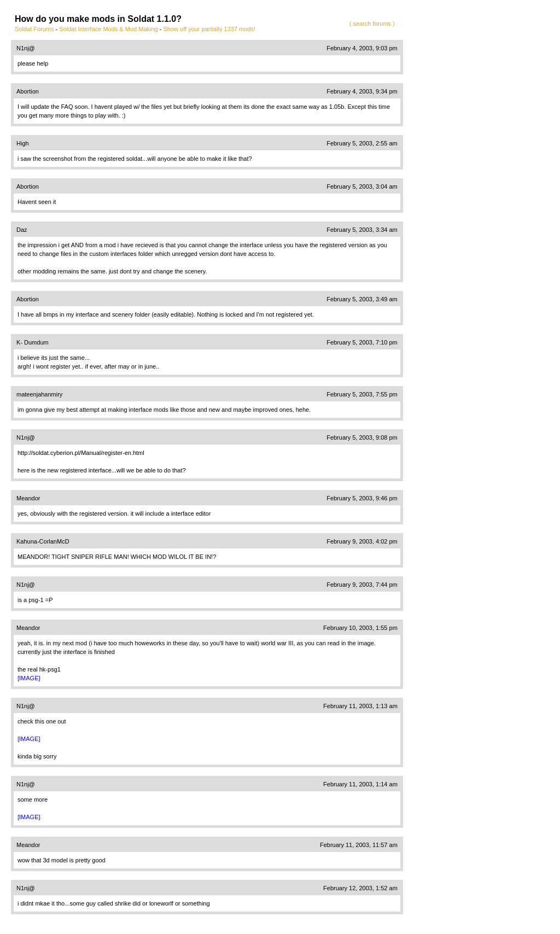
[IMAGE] (29, 678)
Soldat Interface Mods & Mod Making (108, 29)
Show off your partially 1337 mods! (209, 29)
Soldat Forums (34, 29)
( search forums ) (372, 24)
